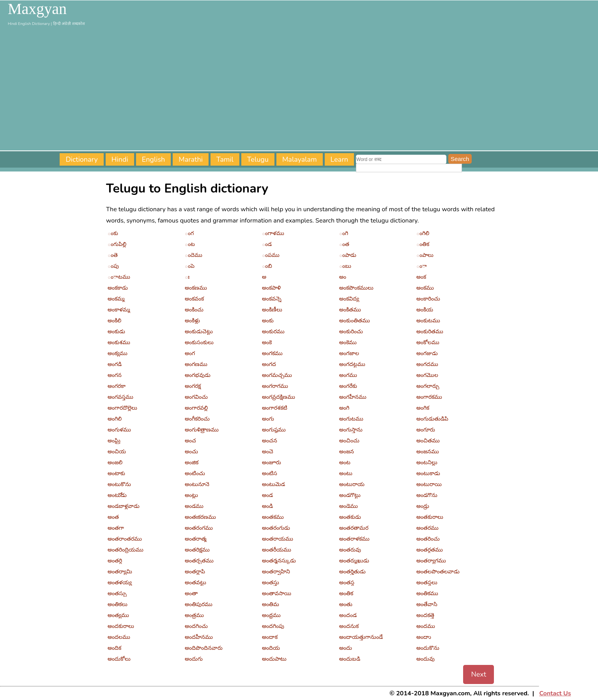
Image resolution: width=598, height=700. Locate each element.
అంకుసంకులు (199, 342)
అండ (267, 495)
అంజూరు (272, 462)
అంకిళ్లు (192, 321)
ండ (267, 244)
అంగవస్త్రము (120, 397)
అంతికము (427, 593)
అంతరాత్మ (196, 539)
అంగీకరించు (197, 419)
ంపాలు (425, 255)
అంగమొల (427, 375)
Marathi (191, 159)
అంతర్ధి (115, 561)
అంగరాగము (275, 386)
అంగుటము (351, 419)
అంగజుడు (427, 353)
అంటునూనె (197, 484)
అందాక (270, 637)
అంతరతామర (354, 528)
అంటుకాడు (428, 473)
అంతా (191, 593)
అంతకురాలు (430, 517)
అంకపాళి (271, 288)
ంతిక (423, 244)
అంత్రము (194, 615)
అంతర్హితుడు (352, 572)
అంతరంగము (199, 528)
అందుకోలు (119, 659)
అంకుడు (116, 331)
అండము (194, 506)
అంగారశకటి (275, 408)
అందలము (119, 637)
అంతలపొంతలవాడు (438, 572)
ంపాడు (348, 255)
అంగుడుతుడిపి (432, 419)
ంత (344, 244)
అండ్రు (423, 506)
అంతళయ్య (120, 582)
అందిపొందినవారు (204, 648)
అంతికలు (118, 604)
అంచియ (117, 452)
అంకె (267, 342)
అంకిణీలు (272, 310)
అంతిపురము (199, 604)
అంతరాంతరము (125, 539)
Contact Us (555, 693)
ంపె (190, 266)
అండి (267, 506)
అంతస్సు (117, 593)
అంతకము (273, 517)
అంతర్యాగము (431, 561)
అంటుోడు (117, 495)
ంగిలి (423, 233)
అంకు (268, 321)
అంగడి (115, 364)
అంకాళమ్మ (119, 310)
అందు (346, 648)
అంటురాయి (429, 484)
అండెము (349, 506)
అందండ (348, 615)
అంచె (268, 452)
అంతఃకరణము (200, 517)
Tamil (225, 159)
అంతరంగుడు (276, 528)
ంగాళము (273, 233)
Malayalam (300, 159)
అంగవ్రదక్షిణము (279, 397)
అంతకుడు (350, 517)
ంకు (113, 233)
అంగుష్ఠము (274, 430)
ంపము (271, 255)
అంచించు (349, 441)
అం (343, 277)
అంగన (115, 375)
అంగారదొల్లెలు (122, 408)
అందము (426, 626)
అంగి (344, 408)
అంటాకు (116, 473)
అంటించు (195, 473)
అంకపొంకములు (356, 288)
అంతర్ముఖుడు (354, 561)
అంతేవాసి (427, 604)
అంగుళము (119, 430)
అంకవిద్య (349, 299)
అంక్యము (118, 353)
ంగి (344, 233)
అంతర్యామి (120, 572)
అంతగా (116, 528)
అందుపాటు (274, 659)
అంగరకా (117, 386)
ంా (422, 266)
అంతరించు (428, 539)
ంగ (189, 233)
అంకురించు (351, 331)
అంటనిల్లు (427, 462)
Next (479, 674)
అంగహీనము (353, 397)
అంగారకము (429, 397)
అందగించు (196, 626)
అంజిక (192, 462)
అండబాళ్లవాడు (124, 506)
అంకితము (350, 310)
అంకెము (348, 342)
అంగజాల (349, 353)
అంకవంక (194, 299)
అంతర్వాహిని (276, 572)
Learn (339, 159)
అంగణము (196, 364)
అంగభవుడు (198, 375)
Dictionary (81, 159)
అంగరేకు (348, 386)
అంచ (190, 441)
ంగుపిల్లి (117, 244)
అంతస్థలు (427, 582)
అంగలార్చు (428, 386)
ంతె (113, 255)
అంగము (348, 375)
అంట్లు (191, 495)
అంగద (269, 364)
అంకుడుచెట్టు (199, 331)
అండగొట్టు (350, 495)
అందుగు (194, 659)
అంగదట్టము (352, 364)
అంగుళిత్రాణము (202, 430)
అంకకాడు (118, 288)
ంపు (113, 266)
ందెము (194, 255)
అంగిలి (115, 419)
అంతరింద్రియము (126, 550)
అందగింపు (273, 626)
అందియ (271, 648)
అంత (113, 517)
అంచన (270, 441)
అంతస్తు (271, 582)
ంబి (267, 266)
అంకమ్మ (116, 299)
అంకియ (425, 310)
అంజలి (115, 462)
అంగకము (272, 353)
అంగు (268, 419)
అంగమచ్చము (277, 375)
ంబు (345, 266)
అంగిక (423, 408)
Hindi (120, 159)
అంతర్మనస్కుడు (279, 561)
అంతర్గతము (430, 550)
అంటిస (270, 473)
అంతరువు (350, 550)
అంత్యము (118, 615)
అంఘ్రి (114, 441)
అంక (421, 277)
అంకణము (196, 288)
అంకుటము (428, 321)
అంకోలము (428, 342)
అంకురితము (430, 331)
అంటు (346, 473)
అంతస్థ (347, 582)
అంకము (425, 288)
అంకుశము (119, 342)
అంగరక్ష (193, 386)
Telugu (258, 159)
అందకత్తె (425, 615)
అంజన (347, 452)
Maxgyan (37, 9)
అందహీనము (199, 637)
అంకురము (273, 331)
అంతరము (427, 528)
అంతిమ (271, 604)
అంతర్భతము (199, 561)
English (154, 159)
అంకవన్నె (272, 299)
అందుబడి (350, 659)
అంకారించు (428, 299)
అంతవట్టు (195, 582)
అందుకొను (428, 648)
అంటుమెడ (273, 484)
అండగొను (427, 495)
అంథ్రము (271, 615)
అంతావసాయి (277, 593)
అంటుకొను (119, 484)
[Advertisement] (299, 88)
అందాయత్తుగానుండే (361, 637)
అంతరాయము (278, 539)
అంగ (190, 353)
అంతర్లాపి (195, 572)
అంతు (346, 604)
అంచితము (428, 441)
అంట (345, 462)
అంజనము (428, 452)
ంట (190, 244)
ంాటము (119, 277)
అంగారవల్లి (196, 408)
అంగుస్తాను (351, 430)
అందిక (114, 648)
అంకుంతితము (355, 321)
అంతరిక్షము (197, 550)
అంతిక (346, 593)
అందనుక (349, 626)
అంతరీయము (277, 550)
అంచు (191, 452)
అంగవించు (196, 397)
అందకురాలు (121, 626)
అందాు (424, 637)
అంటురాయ (352, 484)
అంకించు (194, 310)
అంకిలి (114, 321)
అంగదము (427, 364)
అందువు (425, 659)
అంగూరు (426, 430)
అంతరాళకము (354, 539)
